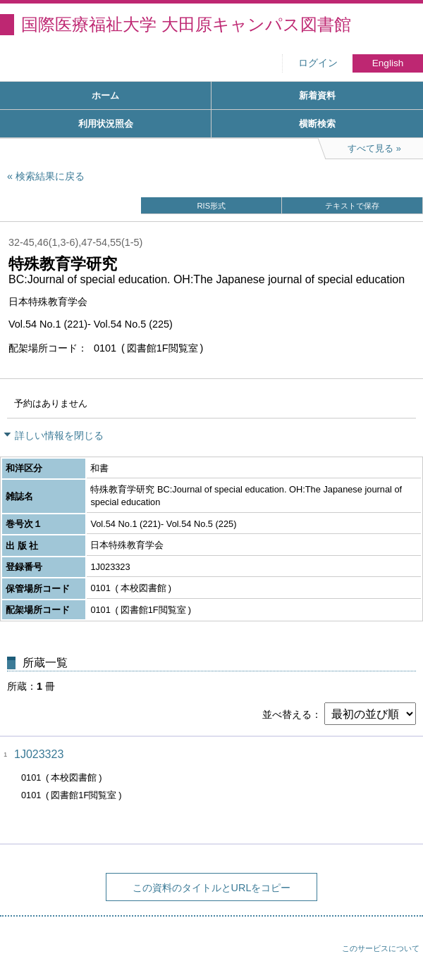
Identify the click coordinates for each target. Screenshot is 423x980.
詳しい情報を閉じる (59, 435)
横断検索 (317, 124)
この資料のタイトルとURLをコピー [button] (212, 888)
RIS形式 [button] (211, 206)
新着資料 (317, 95)
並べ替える (287, 714)
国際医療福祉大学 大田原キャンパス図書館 (186, 24)
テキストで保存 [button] (352, 206)
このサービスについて (381, 948)
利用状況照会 (106, 124)
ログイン (318, 63)
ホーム (105, 95)
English (388, 63)
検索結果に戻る (50, 176)
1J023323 (39, 754)
